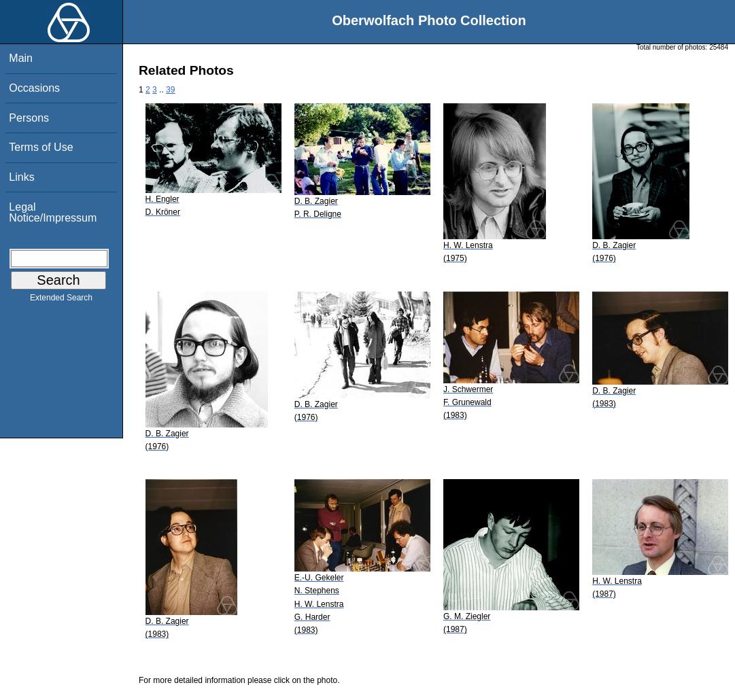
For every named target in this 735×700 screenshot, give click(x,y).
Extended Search (61, 300)
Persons (29, 118)
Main (21, 58)
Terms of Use (41, 147)
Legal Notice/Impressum (53, 212)
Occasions (34, 88)
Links (21, 177)
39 (170, 90)
